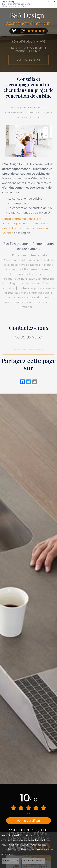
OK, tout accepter (11, 861)
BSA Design (24, 4)
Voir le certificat (28, 821)
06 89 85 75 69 (29, 42)
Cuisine (29, 108)
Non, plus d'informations (33, 861)
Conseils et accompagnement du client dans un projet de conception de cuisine (29, 112)
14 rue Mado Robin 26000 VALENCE (28, 50)
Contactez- (29, 60)
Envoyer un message (28, 350)
